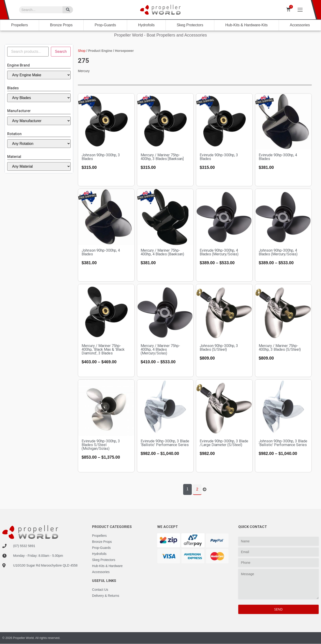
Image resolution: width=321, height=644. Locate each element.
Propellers (20, 25)
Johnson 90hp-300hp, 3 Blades (101, 157)
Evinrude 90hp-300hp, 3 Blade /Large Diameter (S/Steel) (224, 443)
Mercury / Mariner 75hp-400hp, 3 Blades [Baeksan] (162, 157)
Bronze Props (61, 25)
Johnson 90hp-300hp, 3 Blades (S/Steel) (219, 348)
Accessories (300, 25)
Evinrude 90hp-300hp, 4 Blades (278, 157)
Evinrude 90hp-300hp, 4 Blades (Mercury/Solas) (219, 252)
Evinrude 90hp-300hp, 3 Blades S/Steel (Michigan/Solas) (101, 445)
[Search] (68, 10)
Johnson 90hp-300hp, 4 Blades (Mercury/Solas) (278, 252)
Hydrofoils (146, 25)
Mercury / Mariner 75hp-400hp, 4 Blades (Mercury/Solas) (160, 349)
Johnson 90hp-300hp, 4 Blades (101, 252)
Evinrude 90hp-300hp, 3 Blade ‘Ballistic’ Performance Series (165, 443)
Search (61, 52)
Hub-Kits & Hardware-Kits (246, 25)
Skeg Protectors (190, 25)
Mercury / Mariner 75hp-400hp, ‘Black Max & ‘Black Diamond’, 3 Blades (103, 349)
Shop (82, 51)
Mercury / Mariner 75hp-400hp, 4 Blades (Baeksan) (162, 252)
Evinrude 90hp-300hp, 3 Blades (219, 157)
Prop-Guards (105, 25)
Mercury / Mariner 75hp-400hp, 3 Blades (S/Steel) (280, 348)
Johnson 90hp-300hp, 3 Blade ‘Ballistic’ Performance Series (283, 443)
